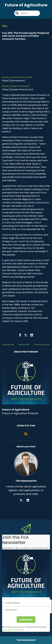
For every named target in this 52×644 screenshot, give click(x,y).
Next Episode (8, 345)
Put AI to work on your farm (17, 77)
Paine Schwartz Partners (16, 86)
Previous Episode (42, 345)
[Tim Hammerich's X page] (23, 500)
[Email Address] (27, 603)
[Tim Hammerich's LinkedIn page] (29, 500)
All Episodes (24, 345)
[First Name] (27, 610)
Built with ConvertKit (13, 630)
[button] (26, 573)
